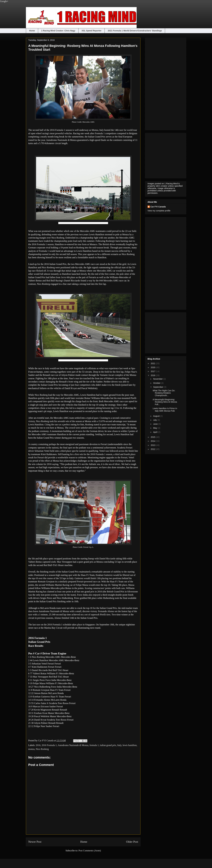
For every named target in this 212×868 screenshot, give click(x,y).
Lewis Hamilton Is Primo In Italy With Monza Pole (165, 410)
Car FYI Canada (46, 740)
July (155, 420)
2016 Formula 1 (49, 745)
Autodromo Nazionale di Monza (73, 745)
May (155, 428)
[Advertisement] (159, 83)
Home (32, 31)
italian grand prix (108, 745)
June (156, 424)
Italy (119, 745)
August (157, 416)
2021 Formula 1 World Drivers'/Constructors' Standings (135, 31)
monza (31, 749)
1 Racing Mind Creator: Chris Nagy (58, 31)
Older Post (132, 842)
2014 (153, 441)
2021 (153, 363)
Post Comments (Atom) (90, 851)
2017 (153, 371)
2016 (38, 745)
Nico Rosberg (42, 749)
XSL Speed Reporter (91, 31)
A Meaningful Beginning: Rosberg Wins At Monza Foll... (165, 402)
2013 (153, 445)
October (157, 383)
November (158, 379)
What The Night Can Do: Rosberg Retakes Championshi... (164, 393)
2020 (153, 367)
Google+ (4, 1)
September (158, 387)
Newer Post (35, 842)
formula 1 (94, 745)
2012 (153, 449)
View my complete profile (159, 211)
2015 (153, 437)
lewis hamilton (130, 745)
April (155, 432)
